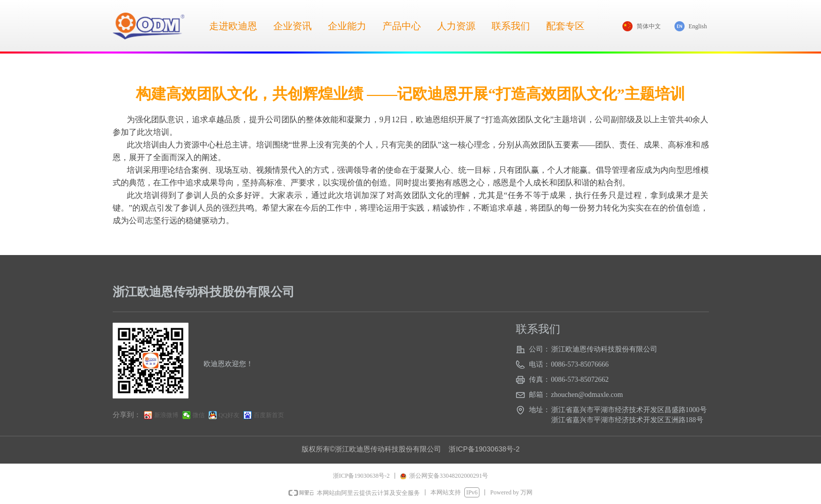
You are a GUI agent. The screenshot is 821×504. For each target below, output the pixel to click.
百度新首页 (269, 415)
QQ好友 (229, 415)
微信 (199, 415)
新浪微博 (166, 415)
